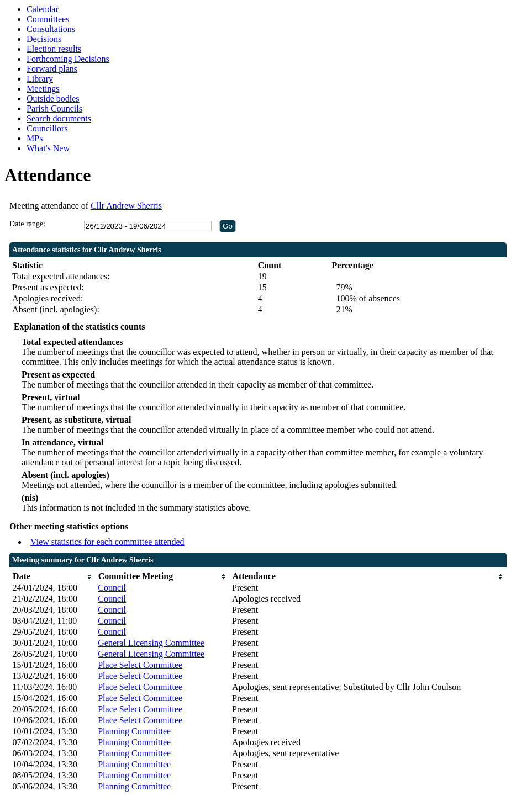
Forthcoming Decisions (68, 59)
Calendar (43, 9)
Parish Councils (54, 108)
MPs (35, 138)
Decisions (44, 39)
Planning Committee (134, 731)
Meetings (43, 89)
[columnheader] (53, 577)
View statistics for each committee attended (107, 542)
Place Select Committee (140, 665)
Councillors (47, 128)
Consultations (51, 29)
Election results (54, 49)
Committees (48, 19)
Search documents (59, 118)
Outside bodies (53, 99)
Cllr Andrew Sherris (126, 206)
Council (112, 588)
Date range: (27, 224)
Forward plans (52, 69)
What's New (48, 148)
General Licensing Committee (151, 643)
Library (40, 79)
